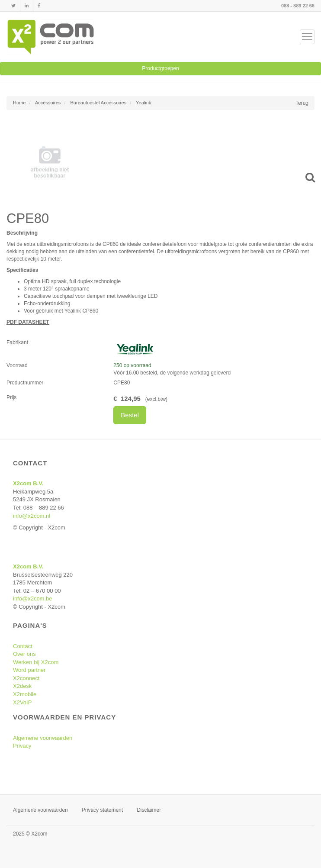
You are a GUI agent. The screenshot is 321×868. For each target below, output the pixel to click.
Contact (23, 646)
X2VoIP (22, 702)
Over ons (24, 654)
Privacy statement (102, 810)
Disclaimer (149, 810)
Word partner (29, 670)
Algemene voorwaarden (43, 738)
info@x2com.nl (32, 516)
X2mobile (25, 694)
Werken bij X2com (36, 662)
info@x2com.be (33, 599)
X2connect (26, 678)
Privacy (22, 746)
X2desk (22, 686)
